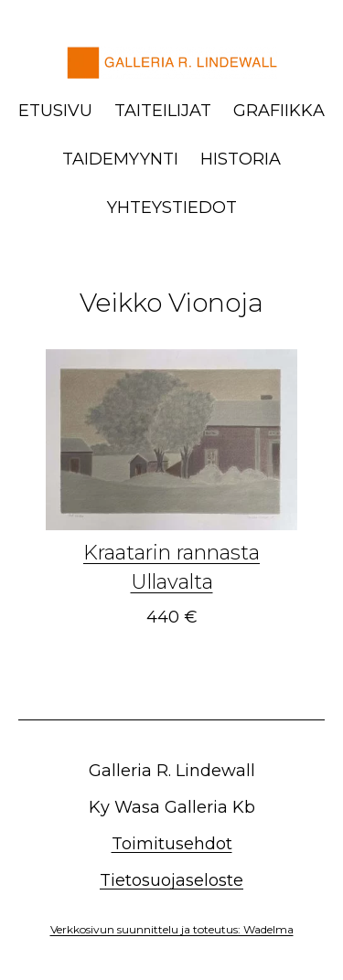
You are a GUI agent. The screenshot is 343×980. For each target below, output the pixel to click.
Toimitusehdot (172, 844)
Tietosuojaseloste (171, 880)
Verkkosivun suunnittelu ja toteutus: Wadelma (172, 929)
